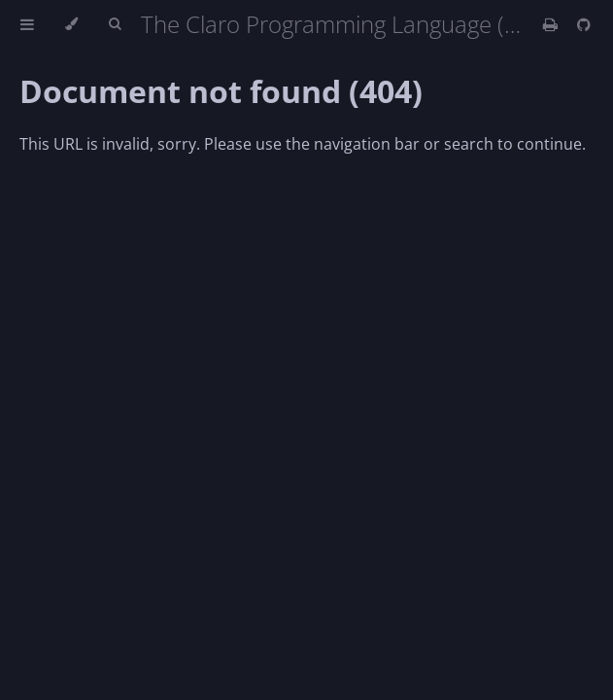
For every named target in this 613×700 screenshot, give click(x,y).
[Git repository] (584, 24)
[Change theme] (71, 24)
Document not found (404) (221, 91)
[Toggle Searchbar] (115, 24)
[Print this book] (552, 24)
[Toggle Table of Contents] (27, 24)
